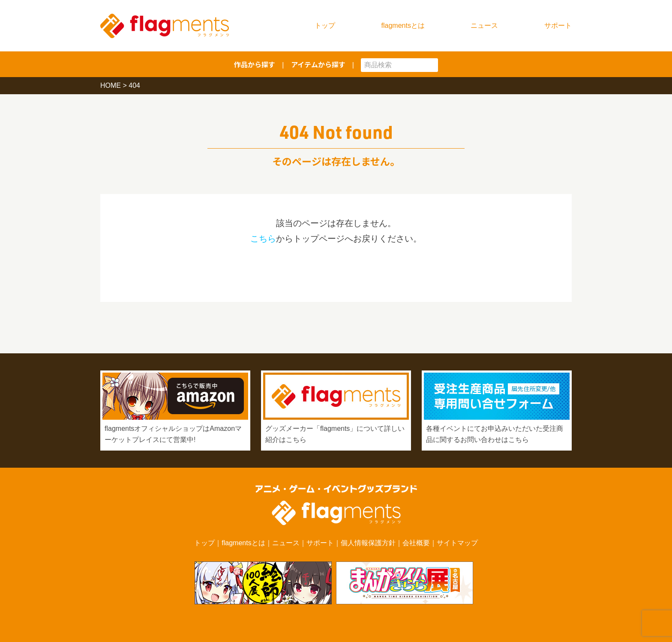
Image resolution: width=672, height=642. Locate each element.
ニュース (484, 25)
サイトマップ (457, 543)
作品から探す (255, 64)
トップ (325, 25)
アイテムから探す (318, 64)
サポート (558, 25)
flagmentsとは (403, 25)
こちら (263, 239)
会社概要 (416, 543)
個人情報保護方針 (368, 543)
